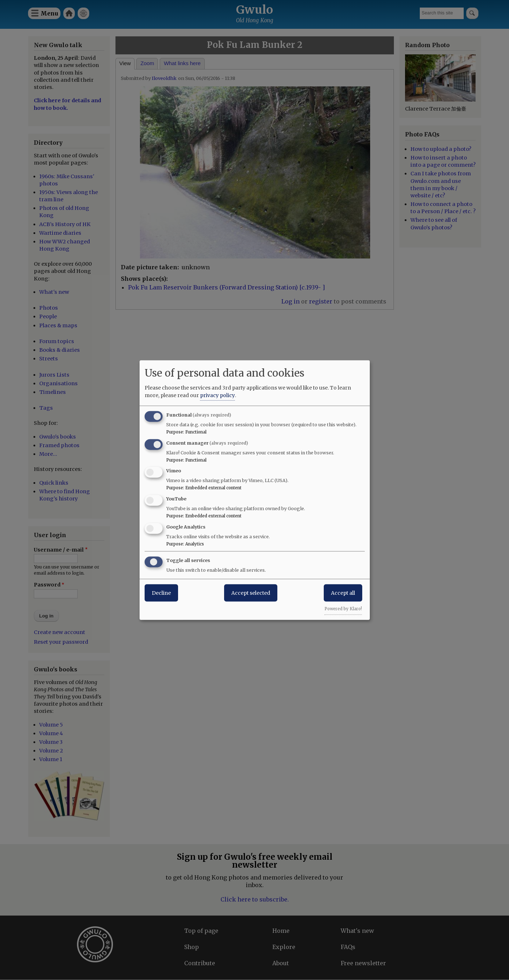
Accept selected (251, 593)
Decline (161, 593)
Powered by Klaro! (343, 608)
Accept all (343, 593)
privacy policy (217, 395)
